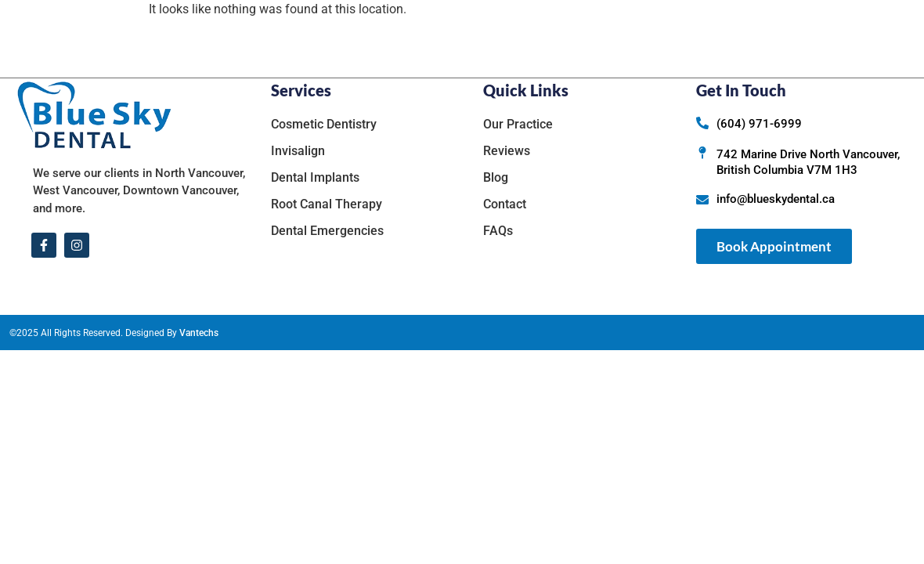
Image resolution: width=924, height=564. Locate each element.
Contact (740, 39)
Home (343, 39)
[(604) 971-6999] (702, 123)
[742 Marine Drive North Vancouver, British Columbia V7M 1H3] (702, 153)
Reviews (620, 39)
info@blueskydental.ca (776, 199)
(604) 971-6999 (759, 124)
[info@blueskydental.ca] (702, 200)
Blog (681, 39)
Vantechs (199, 333)
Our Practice (432, 39)
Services (538, 39)
